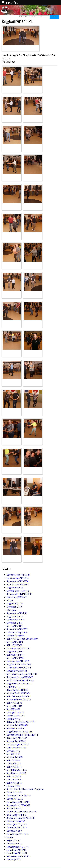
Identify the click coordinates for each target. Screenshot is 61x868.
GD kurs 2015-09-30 (14, 779)
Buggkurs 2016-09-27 (15, 706)
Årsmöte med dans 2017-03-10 (18, 648)
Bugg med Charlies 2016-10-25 (18, 693)
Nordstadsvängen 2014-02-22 (18, 834)
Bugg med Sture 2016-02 (16, 741)
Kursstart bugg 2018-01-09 (17, 597)
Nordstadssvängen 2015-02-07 (18, 802)
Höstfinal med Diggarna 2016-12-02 (20, 677)
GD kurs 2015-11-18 (14, 760)
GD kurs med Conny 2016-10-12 (18, 696)
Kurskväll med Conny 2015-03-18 (19, 795)
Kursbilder (10, 837)
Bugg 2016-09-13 (13, 709)
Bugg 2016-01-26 (13, 751)
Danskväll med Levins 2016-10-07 (19, 700)
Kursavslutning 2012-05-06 (17, 853)
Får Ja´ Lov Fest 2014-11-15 (16, 815)
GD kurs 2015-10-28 (14, 767)
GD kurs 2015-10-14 (14, 776)
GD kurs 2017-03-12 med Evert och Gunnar (22, 639)
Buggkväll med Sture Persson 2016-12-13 (22, 674)
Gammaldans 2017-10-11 (16, 620)
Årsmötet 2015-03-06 (15, 799)
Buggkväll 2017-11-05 (15, 604)
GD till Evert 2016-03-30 (16, 728)
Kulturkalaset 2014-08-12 (16, 821)
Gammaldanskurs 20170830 (17, 629)
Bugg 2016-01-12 (13, 754)
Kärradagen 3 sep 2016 (15, 712)
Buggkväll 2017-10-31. (15, 616)
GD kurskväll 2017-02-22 (16, 655)
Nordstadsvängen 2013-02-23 (18, 847)
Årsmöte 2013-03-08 (14, 843)
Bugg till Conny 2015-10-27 (17, 770)
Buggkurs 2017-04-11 (15, 642)
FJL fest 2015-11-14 (14, 763)
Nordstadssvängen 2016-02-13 (18, 744)
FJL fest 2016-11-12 (14, 687)
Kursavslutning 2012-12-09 (16, 850)
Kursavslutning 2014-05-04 (17, 827)
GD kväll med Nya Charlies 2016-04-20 (21, 722)
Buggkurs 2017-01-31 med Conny (19, 664)
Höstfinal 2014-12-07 (14, 808)
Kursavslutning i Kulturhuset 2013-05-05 (21, 811)
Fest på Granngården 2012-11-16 (18, 856)
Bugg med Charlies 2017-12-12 (18, 591)
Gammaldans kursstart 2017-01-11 (19, 668)
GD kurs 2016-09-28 (14, 703)
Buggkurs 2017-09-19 (15, 626)
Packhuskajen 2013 (14, 859)
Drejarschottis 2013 (14, 840)
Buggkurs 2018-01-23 (15, 588)
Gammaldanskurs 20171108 (17, 613)
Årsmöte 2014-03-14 (14, 831)
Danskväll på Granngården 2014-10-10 (21, 818)
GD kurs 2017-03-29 (14, 645)
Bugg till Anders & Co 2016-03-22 (19, 732)
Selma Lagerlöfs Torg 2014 (17, 824)
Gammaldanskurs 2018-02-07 (18, 584)
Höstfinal (10, 600)
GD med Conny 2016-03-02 (17, 738)
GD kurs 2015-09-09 (14, 783)
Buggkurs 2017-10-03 (15, 623)
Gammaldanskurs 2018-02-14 (17, 581)
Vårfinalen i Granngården (15, 636)
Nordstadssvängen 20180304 (17, 578)
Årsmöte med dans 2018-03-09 (18, 575)
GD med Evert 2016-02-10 (16, 748)
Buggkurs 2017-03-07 (15, 652)
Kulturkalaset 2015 (13, 786)
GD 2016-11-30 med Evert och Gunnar (20, 680)
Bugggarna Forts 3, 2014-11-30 (18, 805)
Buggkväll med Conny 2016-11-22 (19, 684)
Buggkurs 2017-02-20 (15, 658)
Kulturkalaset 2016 (13, 719)
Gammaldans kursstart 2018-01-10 (19, 594)
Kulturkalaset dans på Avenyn (17, 632)
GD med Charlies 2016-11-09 (17, 690)
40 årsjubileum (12, 610)
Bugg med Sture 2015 (15, 757)
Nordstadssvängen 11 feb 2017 (18, 661)
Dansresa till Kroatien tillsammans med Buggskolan (25, 789)
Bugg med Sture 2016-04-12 (17, 725)
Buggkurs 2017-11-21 (14, 607)
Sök (54, 17)
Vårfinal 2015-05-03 (14, 792)
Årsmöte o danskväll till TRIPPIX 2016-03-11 (23, 735)
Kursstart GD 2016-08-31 (16, 716)
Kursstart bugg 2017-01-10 (17, 671)
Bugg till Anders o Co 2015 (16, 773)
